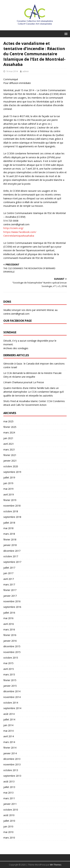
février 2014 (10, 748)
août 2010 (9, 815)
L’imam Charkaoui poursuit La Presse (24, 382)
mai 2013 (8, 793)
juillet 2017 (9, 568)
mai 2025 (8, 421)
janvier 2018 (10, 545)
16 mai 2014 (12, 71)
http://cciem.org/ (13, 228)
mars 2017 (9, 584)
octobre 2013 (11, 770)
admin (26, 71)
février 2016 (10, 635)
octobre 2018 (11, 511)
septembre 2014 (12, 708)
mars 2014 (9, 742)
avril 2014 (9, 736)
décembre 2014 (12, 691)
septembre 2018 (12, 517)
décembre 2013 (12, 759)
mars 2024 (9, 432)
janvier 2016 (10, 641)
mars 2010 (9, 838)
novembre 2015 (12, 652)
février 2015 (10, 680)
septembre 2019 (12, 472)
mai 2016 (8, 618)
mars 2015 (9, 674)
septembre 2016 (12, 607)
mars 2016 (9, 629)
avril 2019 (9, 494)
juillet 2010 (9, 821)
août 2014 (9, 714)
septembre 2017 (12, 562)
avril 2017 (9, 579)
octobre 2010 (11, 810)
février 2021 (10, 455)
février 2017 (10, 590)
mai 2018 (8, 528)
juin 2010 (8, 826)
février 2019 (10, 500)
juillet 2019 (9, 477)
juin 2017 (8, 573)
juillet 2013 (9, 787)
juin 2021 (8, 438)
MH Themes (56, 865)
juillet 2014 (9, 719)
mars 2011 (9, 798)
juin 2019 (8, 483)
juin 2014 (8, 725)
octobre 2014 (11, 703)
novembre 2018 (12, 506)
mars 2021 (9, 450)
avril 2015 (9, 669)
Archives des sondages (16, 348)
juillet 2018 (9, 523)
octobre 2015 (11, 658)
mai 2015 (8, 663)
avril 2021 (9, 444)
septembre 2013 (12, 776)
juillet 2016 (9, 613)
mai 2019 (8, 489)
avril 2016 (9, 624)
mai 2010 (8, 832)
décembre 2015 (12, 646)
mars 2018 (9, 534)
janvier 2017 (10, 596)
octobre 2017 (11, 556)
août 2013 (9, 781)
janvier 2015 (10, 686)
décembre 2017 (12, 551)
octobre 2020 (11, 466)
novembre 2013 (12, 764)
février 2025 (10, 427)
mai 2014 (8, 731)
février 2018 (10, 539)
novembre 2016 (12, 601)
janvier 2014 (10, 753)
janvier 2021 (10, 461)
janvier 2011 (10, 804)
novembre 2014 (12, 697)
